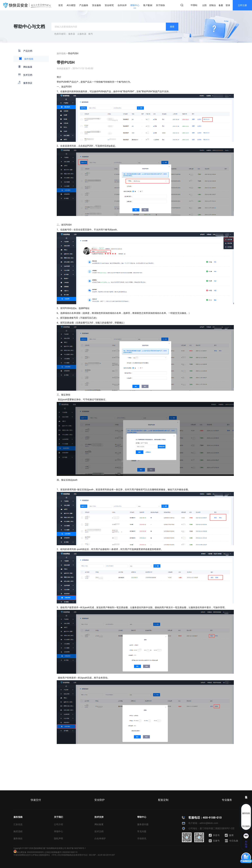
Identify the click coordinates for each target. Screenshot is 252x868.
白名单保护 (100, 838)
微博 (229, 835)
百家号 (214, 841)
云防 (204, 5)
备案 (221, 5)
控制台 (213, 5)
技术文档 (28, 75)
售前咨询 (246, 794)
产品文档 (28, 51)
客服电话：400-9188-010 (205, 818)
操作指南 (29, 59)
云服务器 (82, 34)
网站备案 (28, 67)
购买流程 (18, 831)
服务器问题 (143, 824)
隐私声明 (59, 838)
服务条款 (18, 838)
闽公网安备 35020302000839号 (29, 852)
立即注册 (242, 5)
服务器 (72, 34)
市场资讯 (142, 838)
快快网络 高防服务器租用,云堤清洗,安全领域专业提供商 (27, 5)
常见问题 (142, 831)
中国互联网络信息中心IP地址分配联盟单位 (32, 855)
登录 (228, 5)
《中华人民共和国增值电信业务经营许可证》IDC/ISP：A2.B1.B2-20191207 (83, 855)
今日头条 (232, 841)
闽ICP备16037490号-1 (76, 848)
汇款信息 (18, 824)
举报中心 (59, 831)
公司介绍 (59, 824)
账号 (91, 34)
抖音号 (214, 835)
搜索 (172, 27)
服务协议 (28, 83)
